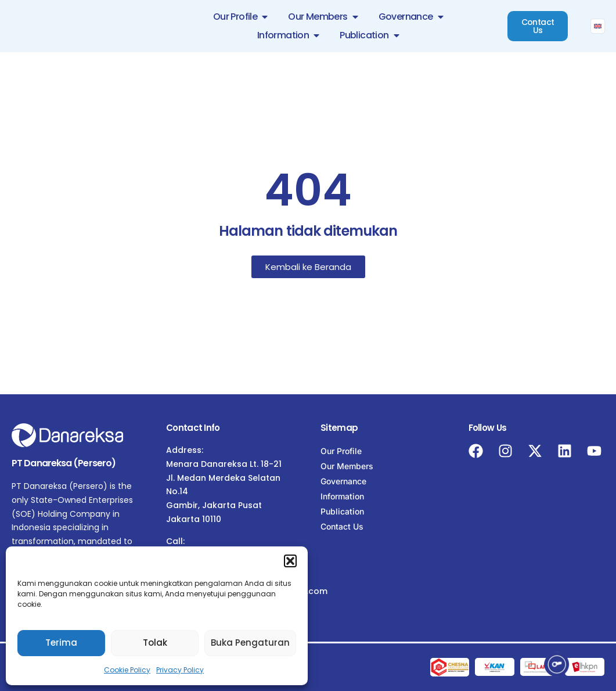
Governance (343, 481)
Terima (61, 643)
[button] (290, 561)
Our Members (347, 466)
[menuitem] (598, 26)
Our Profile (341, 451)
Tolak (155, 643)
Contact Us (342, 526)
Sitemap (339, 428)
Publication (342, 511)
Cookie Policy (127, 670)
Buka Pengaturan (250, 643)
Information (342, 496)
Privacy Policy (180, 670)
